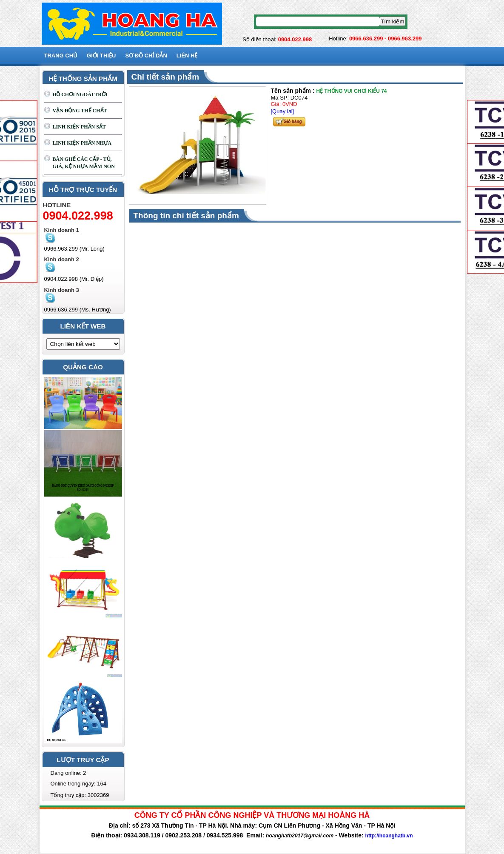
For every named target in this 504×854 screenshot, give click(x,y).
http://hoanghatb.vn (389, 836)
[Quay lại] (283, 111)
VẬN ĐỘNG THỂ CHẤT (80, 111)
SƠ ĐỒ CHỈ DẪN (146, 56)
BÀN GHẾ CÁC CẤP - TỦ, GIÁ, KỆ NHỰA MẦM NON (84, 163)
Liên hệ (187, 56)
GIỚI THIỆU (101, 56)
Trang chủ (61, 56)
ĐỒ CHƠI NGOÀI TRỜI (80, 94)
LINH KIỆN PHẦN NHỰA (82, 143)
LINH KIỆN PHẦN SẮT (79, 127)
